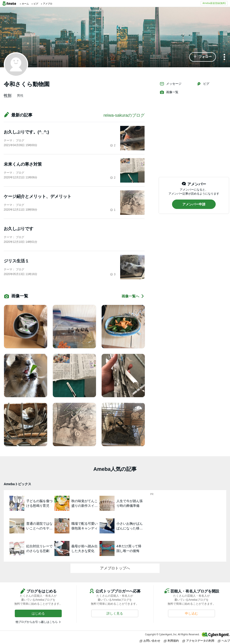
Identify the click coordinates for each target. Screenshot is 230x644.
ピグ (203, 84)
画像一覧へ (133, 296)
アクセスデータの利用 (198, 641)
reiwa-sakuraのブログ (124, 115)
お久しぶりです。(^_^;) (26, 132)
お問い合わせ (150, 641)
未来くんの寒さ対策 (23, 164)
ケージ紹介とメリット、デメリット (38, 196)
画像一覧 (169, 92)
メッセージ (171, 84)
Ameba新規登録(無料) (214, 3)
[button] (203, 57)
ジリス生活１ (16, 261)
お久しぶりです (19, 229)
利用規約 (171, 641)
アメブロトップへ (115, 568)
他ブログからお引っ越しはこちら (37, 622)
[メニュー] (224, 57)
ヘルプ (224, 641)
